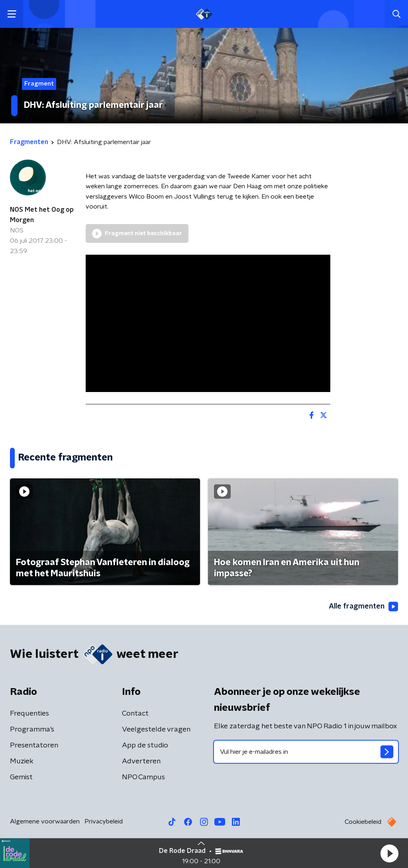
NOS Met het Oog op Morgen (42, 215)
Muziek (22, 761)
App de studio (145, 745)
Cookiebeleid (363, 822)
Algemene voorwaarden (45, 821)
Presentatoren (34, 745)
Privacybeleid (104, 821)
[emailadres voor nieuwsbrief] (306, 752)
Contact (135, 714)
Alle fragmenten (363, 607)
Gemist (21, 777)
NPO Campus (143, 777)
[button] (389, 853)
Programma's (32, 730)
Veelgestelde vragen (156, 730)
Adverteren (141, 761)
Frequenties (29, 714)
